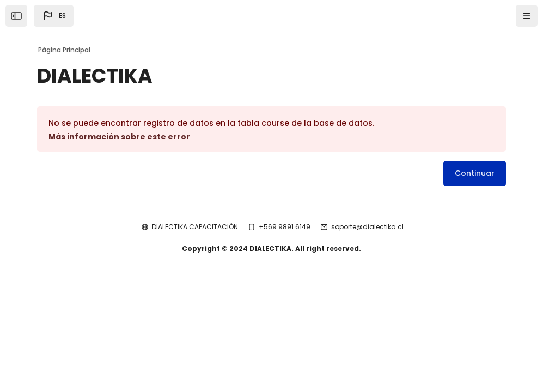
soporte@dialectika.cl (367, 227)
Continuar (475, 173)
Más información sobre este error (119, 137)
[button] (54, 16)
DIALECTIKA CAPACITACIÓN (195, 227)
